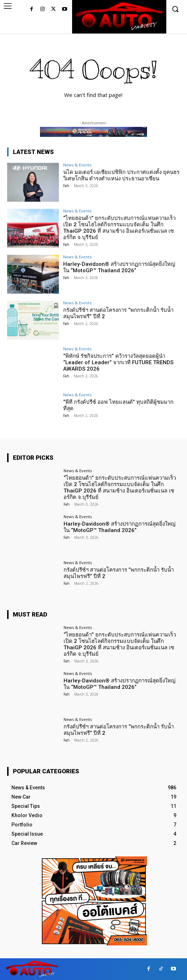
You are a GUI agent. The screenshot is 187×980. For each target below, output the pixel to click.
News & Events (77, 165)
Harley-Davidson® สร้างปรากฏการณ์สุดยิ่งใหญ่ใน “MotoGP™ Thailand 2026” (119, 267)
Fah (66, 186)
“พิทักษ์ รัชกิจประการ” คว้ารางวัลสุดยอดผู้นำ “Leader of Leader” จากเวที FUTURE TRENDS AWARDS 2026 (118, 362)
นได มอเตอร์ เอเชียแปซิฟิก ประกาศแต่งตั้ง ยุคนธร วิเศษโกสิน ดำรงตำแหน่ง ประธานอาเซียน (121, 175)
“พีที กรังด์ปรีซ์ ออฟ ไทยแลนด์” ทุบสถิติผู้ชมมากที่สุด (118, 405)
